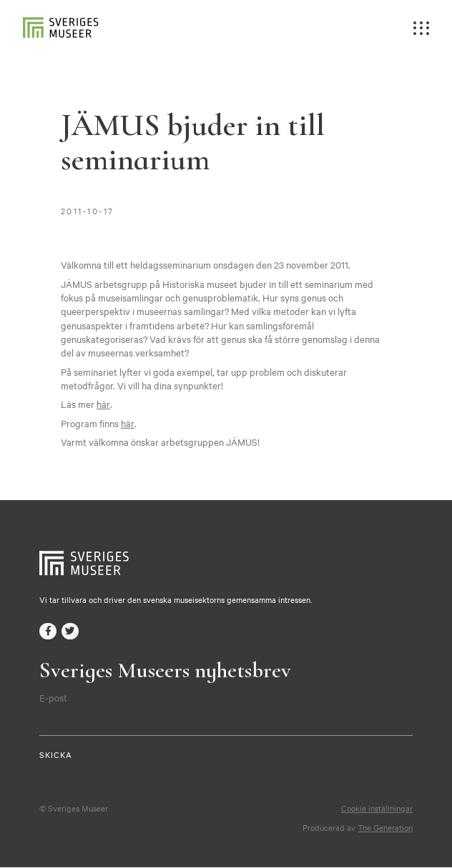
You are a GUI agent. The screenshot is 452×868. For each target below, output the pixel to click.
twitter (70, 632)
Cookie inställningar (377, 809)
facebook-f (48, 632)
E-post (53, 698)
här (103, 404)
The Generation (385, 828)
